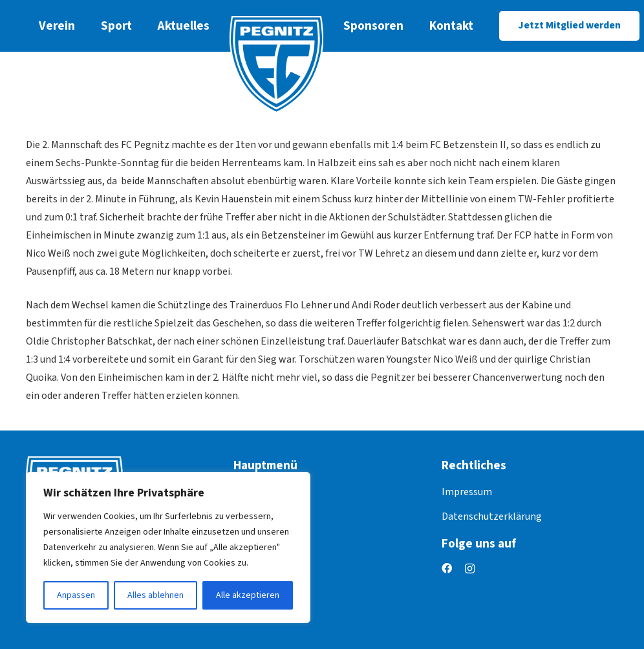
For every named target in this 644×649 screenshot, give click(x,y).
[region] (168, 548)
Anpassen (76, 595)
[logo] (276, 65)
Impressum (467, 492)
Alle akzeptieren (248, 595)
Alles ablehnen (156, 595)
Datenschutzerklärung (492, 516)
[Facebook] (447, 568)
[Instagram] (470, 569)
